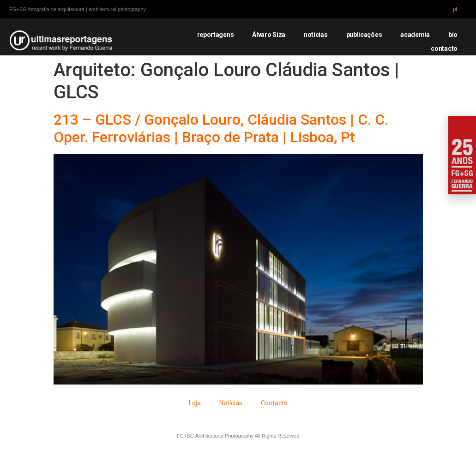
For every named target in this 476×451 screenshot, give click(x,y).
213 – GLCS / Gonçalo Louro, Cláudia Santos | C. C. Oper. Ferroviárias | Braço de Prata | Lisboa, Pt (221, 128)
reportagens (216, 35)
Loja (195, 403)
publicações (364, 35)
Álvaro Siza (269, 35)
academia (415, 35)
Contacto (274, 403)
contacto (444, 48)
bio (453, 35)
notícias (316, 35)
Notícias (231, 403)
